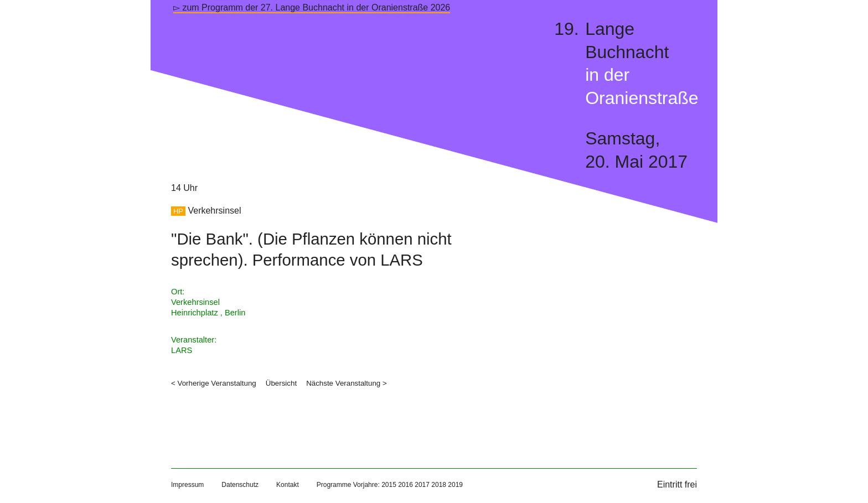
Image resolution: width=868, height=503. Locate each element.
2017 (422, 485)
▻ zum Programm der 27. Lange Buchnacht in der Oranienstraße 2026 (312, 7)
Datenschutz (240, 485)
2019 (455, 485)
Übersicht (281, 383)
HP (178, 211)
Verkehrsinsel (214, 211)
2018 (439, 485)
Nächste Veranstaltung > (347, 383)
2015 (389, 485)
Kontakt (288, 485)
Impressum (187, 485)
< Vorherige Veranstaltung (214, 383)
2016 (405, 485)
